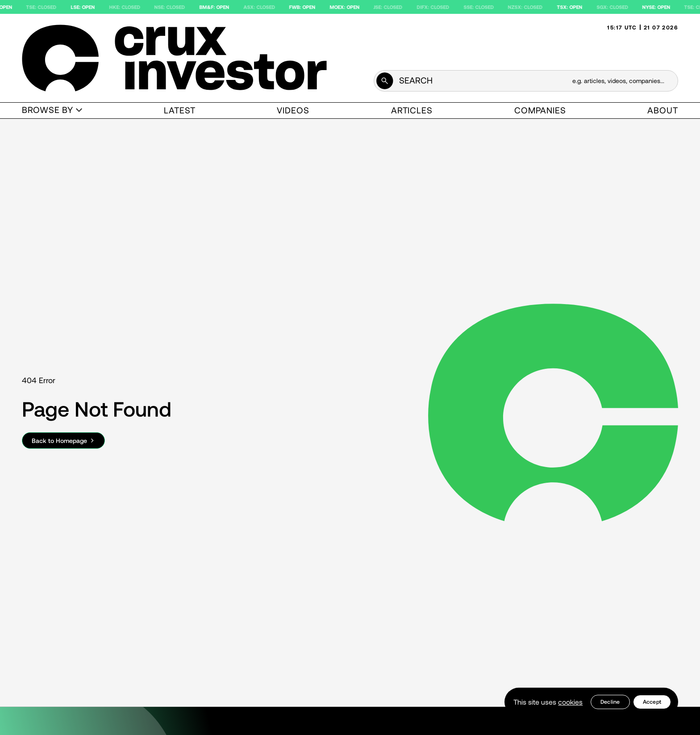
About (663, 110)
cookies (570, 702)
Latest (180, 110)
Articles (412, 110)
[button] (52, 111)
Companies (540, 110)
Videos (293, 110)
